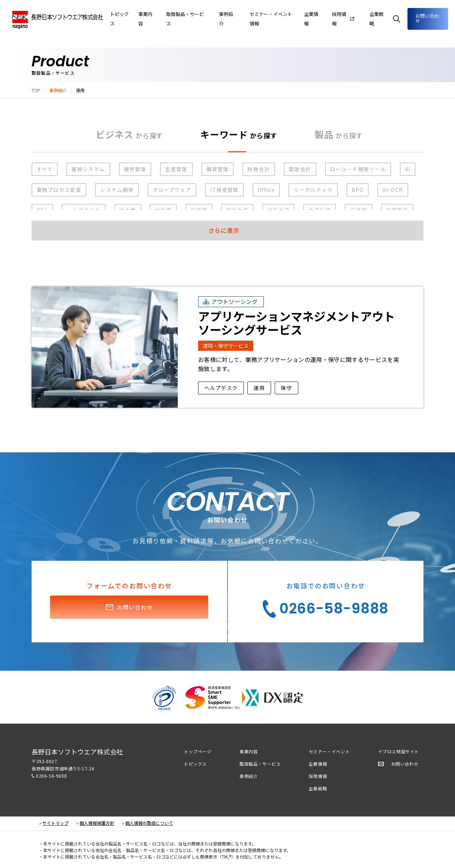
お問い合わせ (426, 18)
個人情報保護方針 (97, 823)
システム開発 (117, 190)
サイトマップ (56, 823)
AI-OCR (393, 190)
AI (408, 169)
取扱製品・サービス (260, 764)
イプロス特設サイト (399, 751)
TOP (36, 90)
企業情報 (321, 19)
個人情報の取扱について (149, 823)
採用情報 (318, 776)
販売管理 (135, 169)
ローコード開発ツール (358, 169)
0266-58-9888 (51, 776)
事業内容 (175, 19)
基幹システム (88, 169)
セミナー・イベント (329, 751)
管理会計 (300, 169)
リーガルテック (313, 190)
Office (266, 190)
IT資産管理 (224, 190)
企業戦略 (318, 788)
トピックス (195, 764)
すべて (45, 169)
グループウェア (172, 190)
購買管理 (218, 169)
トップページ (198, 751)
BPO (358, 190)
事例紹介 (58, 90)
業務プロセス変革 (59, 190)
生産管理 (176, 169)
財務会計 (259, 169)
